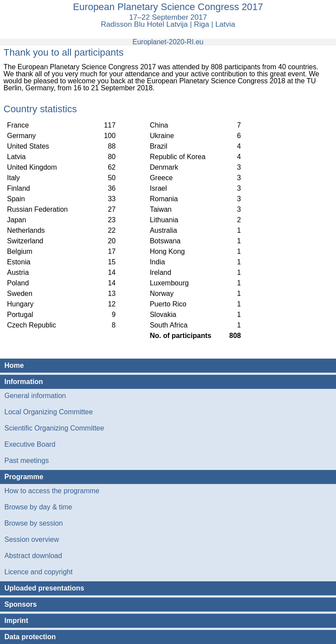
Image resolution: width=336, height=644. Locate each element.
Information (24, 382)
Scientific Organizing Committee (54, 428)
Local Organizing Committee (49, 412)
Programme (24, 477)
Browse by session (34, 523)
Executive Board (30, 444)
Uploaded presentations (44, 588)
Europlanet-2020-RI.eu (168, 42)
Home (14, 365)
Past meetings (27, 461)
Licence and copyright (39, 572)
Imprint (16, 621)
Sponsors (21, 604)
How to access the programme (52, 491)
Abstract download (33, 556)
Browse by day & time (38, 507)
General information (35, 396)
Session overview (32, 539)
